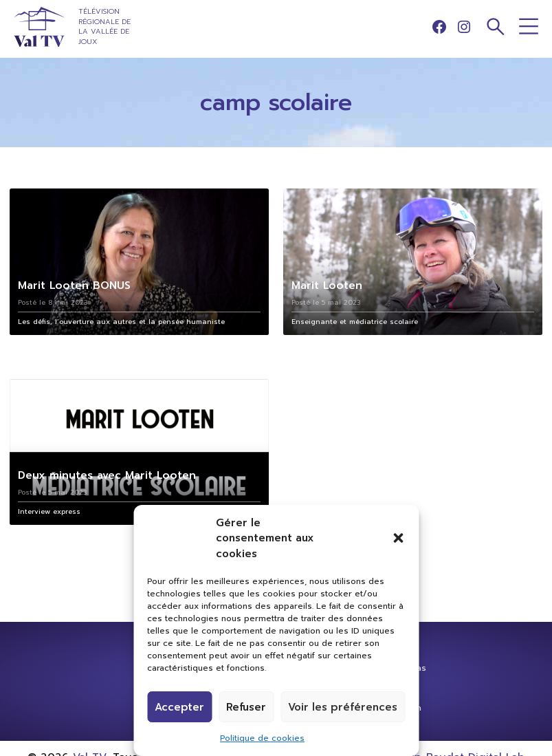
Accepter (179, 707)
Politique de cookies (262, 738)
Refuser (246, 707)
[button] (398, 538)
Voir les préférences (343, 707)
